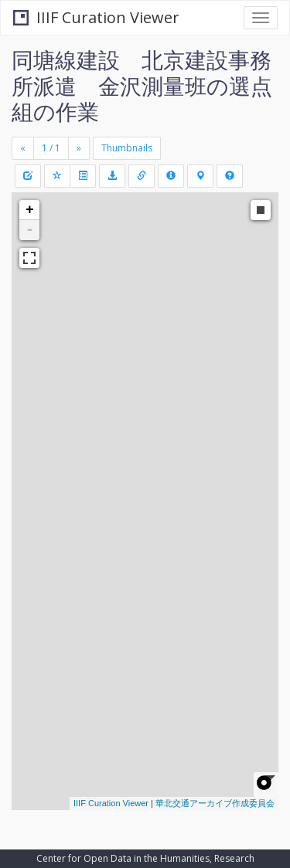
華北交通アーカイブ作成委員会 (215, 803)
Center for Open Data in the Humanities (123, 858)
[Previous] (23, 148)
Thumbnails (127, 148)
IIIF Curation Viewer (96, 17)
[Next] (79, 148)
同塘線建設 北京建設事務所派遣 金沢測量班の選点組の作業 (142, 85)
